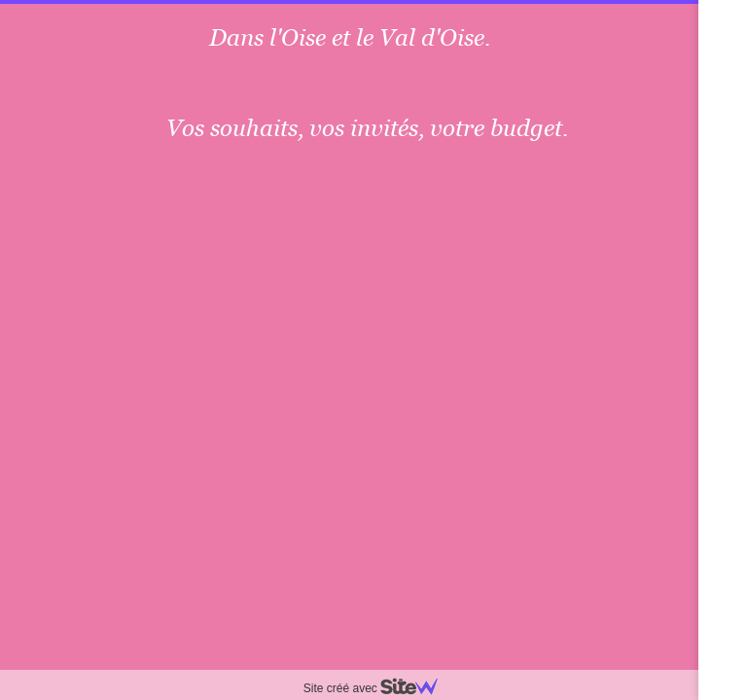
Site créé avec (378, 688)
